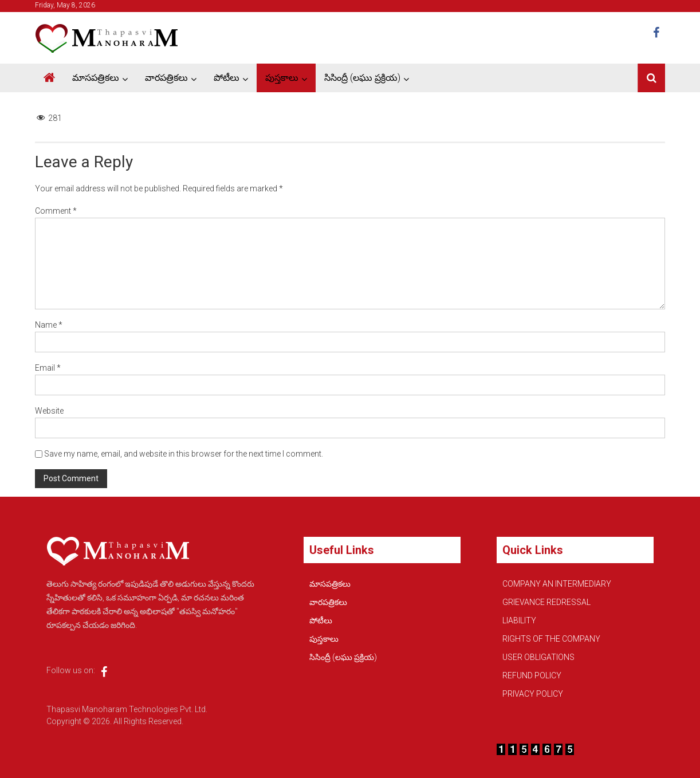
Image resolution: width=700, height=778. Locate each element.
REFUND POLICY (532, 675)
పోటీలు (227, 78)
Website (49, 411)
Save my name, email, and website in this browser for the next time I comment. (184, 454)
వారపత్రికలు (166, 78)
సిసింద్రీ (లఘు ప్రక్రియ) (362, 78)
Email (48, 368)
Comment (56, 211)
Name (49, 325)
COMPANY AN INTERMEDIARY (557, 584)
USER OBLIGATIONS (538, 657)
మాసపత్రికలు (96, 78)
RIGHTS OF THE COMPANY (551, 639)
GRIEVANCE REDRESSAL (546, 602)
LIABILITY (519, 620)
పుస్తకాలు (282, 78)
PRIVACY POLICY (533, 694)
